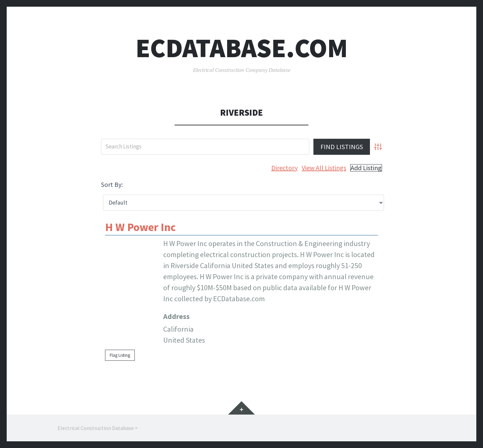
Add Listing (366, 168)
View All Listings (324, 168)
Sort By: (112, 185)
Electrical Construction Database (96, 428)
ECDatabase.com (242, 48)
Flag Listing (120, 355)
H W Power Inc (140, 227)
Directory (284, 168)
